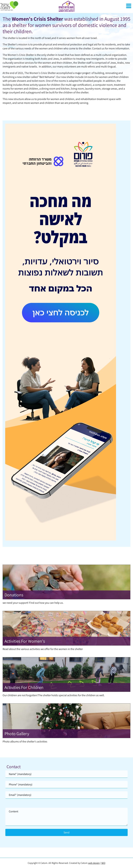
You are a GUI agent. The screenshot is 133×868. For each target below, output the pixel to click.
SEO (103, 863)
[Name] (67, 774)
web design (94, 863)
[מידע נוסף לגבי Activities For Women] (66, 631)
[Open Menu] (129, 6)
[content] (67, 817)
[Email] (67, 795)
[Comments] (67, 817)
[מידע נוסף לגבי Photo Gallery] (66, 723)
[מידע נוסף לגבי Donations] (66, 584)
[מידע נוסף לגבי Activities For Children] (66, 677)
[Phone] (67, 785)
